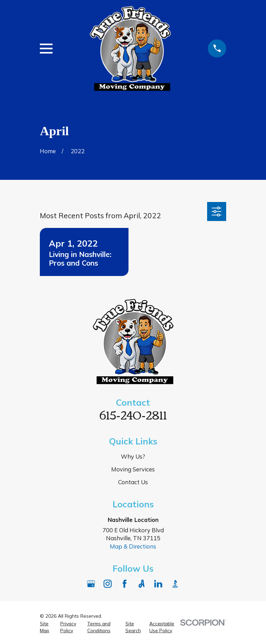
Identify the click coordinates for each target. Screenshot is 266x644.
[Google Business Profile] (91, 584)
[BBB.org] (175, 584)
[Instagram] (108, 584)
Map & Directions (133, 546)
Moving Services (133, 469)
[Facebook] (125, 584)
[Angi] (141, 584)
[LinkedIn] (158, 584)
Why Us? (133, 456)
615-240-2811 (133, 414)
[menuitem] (46, 627)
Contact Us (133, 482)
